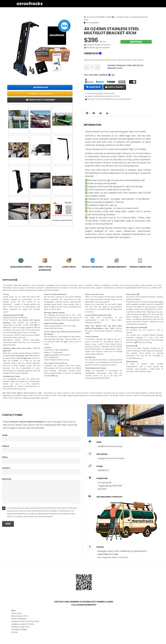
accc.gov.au (21, 288)
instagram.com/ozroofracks (111, 458)
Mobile (6, 446)
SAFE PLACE (30, 325)
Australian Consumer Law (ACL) (73, 288)
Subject (6, 468)
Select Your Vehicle (41, 94)
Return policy (133, 294)
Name (5, 435)
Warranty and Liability (136, 327)
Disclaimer (132, 346)
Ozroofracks (30, 4)
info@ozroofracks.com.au (110, 446)
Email (5, 457)
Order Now (41, 87)
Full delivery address (99, 75)
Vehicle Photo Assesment (41, 100)
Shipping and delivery (13, 315)
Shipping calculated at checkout (99, 45)
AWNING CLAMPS (105, 17)
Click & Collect (115, 87)
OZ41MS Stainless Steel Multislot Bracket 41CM (125, 67)
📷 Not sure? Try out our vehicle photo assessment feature (108, 99)
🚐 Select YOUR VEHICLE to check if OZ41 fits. (102, 96)
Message (7, 479)
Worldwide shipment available (98, 48)
